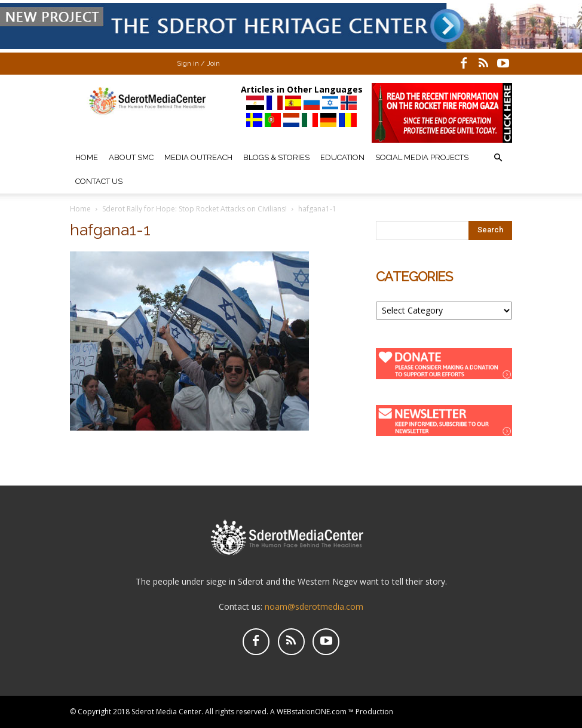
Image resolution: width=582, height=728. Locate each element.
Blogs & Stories (276, 157)
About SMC (131, 157)
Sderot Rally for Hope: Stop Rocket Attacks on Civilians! (194, 209)
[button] (498, 158)
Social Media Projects (422, 157)
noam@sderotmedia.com (314, 606)
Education (342, 157)
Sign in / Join (198, 64)
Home (87, 157)
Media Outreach (198, 157)
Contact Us (99, 181)
